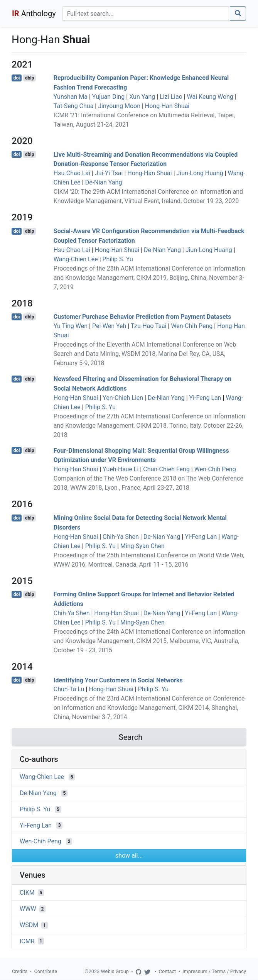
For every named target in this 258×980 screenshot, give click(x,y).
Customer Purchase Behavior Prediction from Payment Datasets (142, 317)
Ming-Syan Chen (142, 546)
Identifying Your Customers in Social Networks (118, 680)
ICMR (27, 941)
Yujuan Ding (109, 97)
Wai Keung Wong (210, 97)
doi (17, 78)
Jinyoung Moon (119, 106)
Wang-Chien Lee (76, 259)
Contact (168, 971)
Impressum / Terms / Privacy (214, 971)
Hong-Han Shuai (167, 106)
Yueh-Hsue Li (121, 469)
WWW (28, 909)
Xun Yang (142, 97)
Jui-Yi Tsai (109, 173)
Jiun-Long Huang (200, 173)
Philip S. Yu (118, 259)
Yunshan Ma (71, 97)
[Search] (146, 14)
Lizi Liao (171, 97)
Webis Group (115, 971)
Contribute (46, 971)
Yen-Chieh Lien (123, 398)
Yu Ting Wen (71, 326)
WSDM (29, 925)
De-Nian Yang (104, 182)
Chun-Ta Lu (69, 689)
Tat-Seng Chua (74, 106)
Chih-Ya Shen (121, 537)
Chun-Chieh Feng (166, 469)
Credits (20, 971)
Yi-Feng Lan (205, 398)
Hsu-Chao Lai (72, 173)
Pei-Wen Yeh (109, 326)
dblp (30, 78)
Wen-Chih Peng (192, 326)
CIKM (27, 893)
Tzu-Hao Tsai (149, 326)
